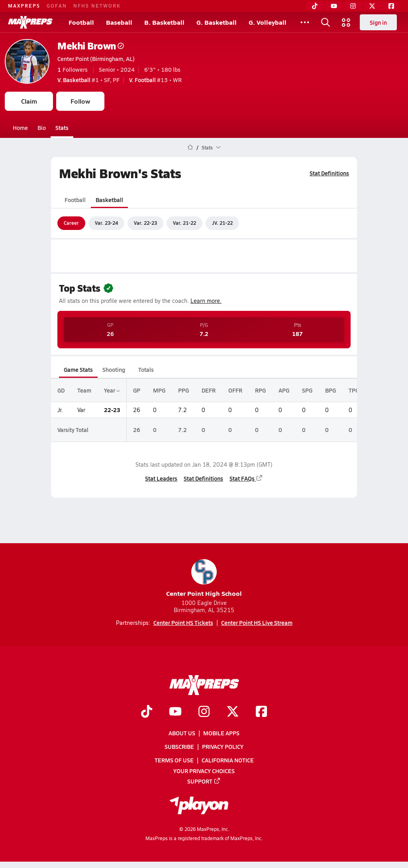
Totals (146, 369)
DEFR (209, 390)
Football (81, 22)
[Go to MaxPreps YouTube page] (175, 712)
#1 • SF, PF (88, 80)
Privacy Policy (223, 747)
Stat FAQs (246, 478)
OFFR (235, 390)
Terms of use (174, 760)
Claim (29, 101)
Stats (62, 128)
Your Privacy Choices (204, 771)
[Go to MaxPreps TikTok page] (147, 712)
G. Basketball (217, 22)
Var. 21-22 (184, 223)
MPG (159, 390)
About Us (182, 733)
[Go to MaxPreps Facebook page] (261, 712)
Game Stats (78, 369)
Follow (80, 101)
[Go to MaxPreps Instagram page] (204, 712)
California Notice (228, 760)
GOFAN (57, 6)
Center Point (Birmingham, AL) (96, 59)
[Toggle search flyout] (326, 22)
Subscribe (179, 747)
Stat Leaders (161, 478)
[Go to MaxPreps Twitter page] (233, 712)
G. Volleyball (268, 22)
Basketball (109, 200)
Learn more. (206, 301)
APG (284, 390)
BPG (331, 390)
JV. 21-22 (222, 223)
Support (204, 781)
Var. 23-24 (106, 223)
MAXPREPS (24, 6)
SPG (307, 390)
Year (112, 390)
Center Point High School (204, 578)
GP (137, 390)
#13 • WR (155, 80)
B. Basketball (164, 22)
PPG (183, 390)
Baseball (119, 22)
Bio (42, 128)
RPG (260, 390)
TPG (354, 390)
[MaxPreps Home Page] (190, 147)
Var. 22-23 (145, 223)
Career (71, 223)
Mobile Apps (221, 733)
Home (20, 128)
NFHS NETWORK (97, 6)
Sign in (378, 22)
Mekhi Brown (91, 46)
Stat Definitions (329, 173)
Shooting (114, 369)
